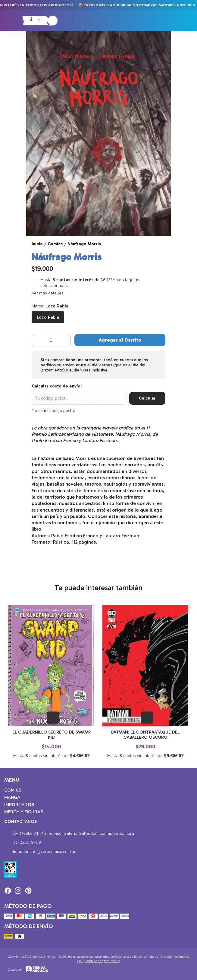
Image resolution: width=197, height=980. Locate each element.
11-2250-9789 (22, 843)
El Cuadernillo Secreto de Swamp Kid (52, 734)
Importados (19, 805)
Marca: (50, 306)
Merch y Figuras (24, 812)
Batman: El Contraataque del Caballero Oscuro (146, 734)
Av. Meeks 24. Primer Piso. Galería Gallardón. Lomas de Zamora (69, 834)
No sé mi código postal (53, 411)
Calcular (147, 398)
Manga (12, 797)
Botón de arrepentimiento (102, 961)
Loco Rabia (48, 317)
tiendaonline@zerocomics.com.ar (40, 852)
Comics (13, 790)
